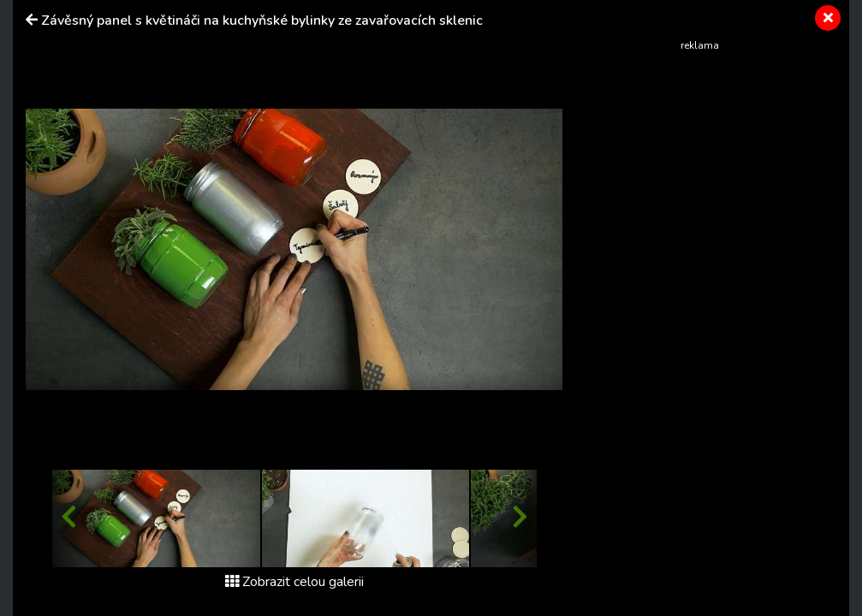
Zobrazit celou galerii (294, 582)
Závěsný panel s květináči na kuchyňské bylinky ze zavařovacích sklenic (262, 21)
